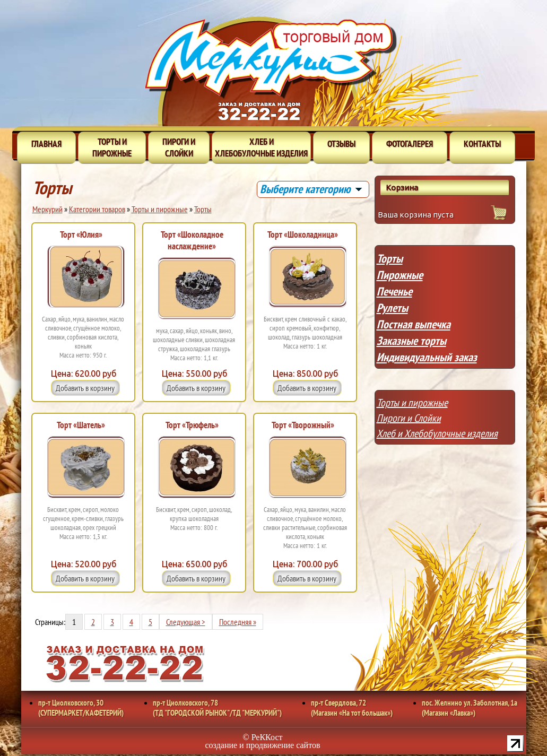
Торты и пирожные (112, 147)
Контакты (482, 144)
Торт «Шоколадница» (303, 234)
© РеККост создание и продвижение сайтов (263, 741)
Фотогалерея (410, 144)
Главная (46, 144)
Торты (203, 209)
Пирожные (400, 275)
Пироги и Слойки (409, 418)
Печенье (394, 291)
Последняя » (238, 622)
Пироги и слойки (179, 147)
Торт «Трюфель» (192, 425)
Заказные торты (411, 341)
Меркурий (47, 209)
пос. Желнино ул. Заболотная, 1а (470, 708)
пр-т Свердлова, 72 (352, 708)
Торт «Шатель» (81, 425)
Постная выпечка (414, 324)
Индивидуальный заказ (427, 357)
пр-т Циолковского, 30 (81, 708)
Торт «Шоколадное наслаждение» (192, 240)
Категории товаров (97, 209)
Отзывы (341, 144)
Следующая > (186, 622)
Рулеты (392, 308)
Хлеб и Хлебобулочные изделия (437, 433)
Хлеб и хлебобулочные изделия (261, 147)
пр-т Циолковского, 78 (217, 708)
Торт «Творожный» (303, 425)
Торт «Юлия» (81, 234)
